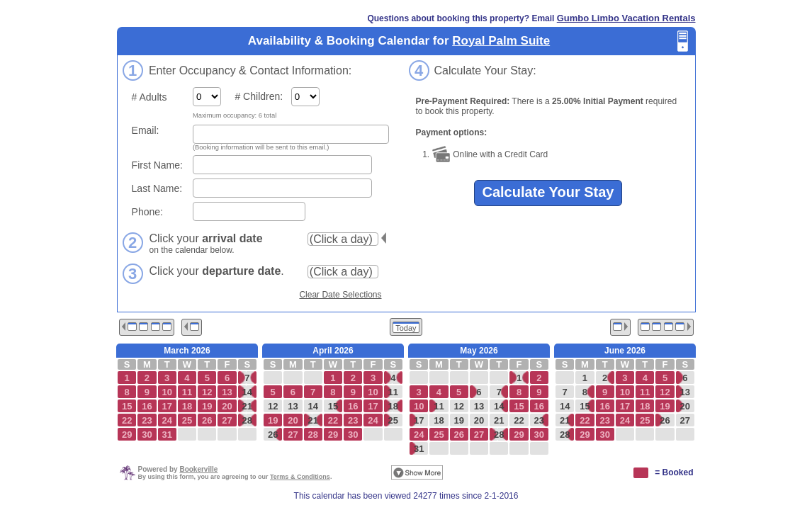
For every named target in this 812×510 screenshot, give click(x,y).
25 (393, 420)
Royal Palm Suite (501, 41)
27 (685, 420)
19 (458, 420)
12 (273, 406)
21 (247, 406)
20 (479, 420)
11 (393, 392)
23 (539, 420)
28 (247, 420)
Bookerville (198, 469)
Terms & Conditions (300, 477)
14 (247, 392)
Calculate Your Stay (548, 192)
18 (393, 406)
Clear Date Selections (340, 295)
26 (273, 435)
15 (333, 406)
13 (293, 406)
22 (519, 420)
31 (419, 449)
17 (419, 420)
